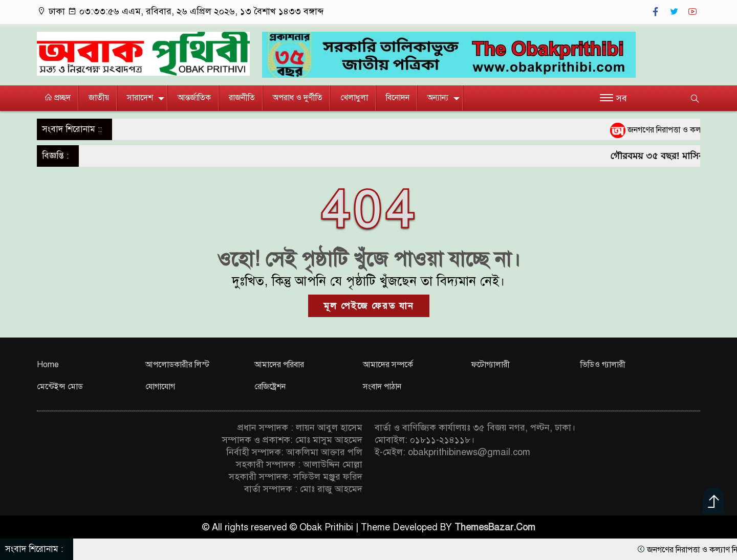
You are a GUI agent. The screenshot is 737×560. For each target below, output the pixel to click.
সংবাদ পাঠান (382, 387)
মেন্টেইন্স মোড (60, 387)
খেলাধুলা (354, 98)
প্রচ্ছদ (57, 98)
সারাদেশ (140, 98)
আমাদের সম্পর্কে (388, 365)
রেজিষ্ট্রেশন (270, 387)
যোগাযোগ (160, 387)
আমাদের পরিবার (279, 365)
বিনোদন (398, 98)
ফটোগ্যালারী (491, 365)
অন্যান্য (438, 98)
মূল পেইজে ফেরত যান (369, 306)
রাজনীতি (242, 98)
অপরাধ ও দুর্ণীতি (298, 98)
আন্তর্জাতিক (194, 98)
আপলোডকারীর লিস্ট (177, 365)
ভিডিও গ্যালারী (603, 365)
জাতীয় (99, 98)
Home (48, 365)
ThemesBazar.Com (495, 527)
